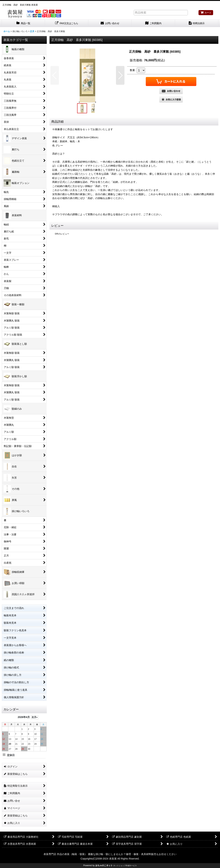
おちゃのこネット (104, 865)
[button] (55, 75)
